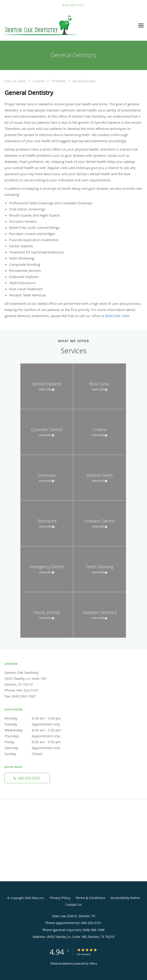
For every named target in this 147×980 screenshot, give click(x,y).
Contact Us (73, 905)
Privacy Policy (60, 898)
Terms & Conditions (90, 898)
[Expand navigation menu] (141, 26)
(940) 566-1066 (117, 316)
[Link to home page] (54, 26)
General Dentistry (84, 81)
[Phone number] (27, 778)
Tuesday (37, 724)
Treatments (59, 81)
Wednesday (37, 730)
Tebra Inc (38, 898)
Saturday (37, 748)
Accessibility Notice (125, 898)
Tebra (93, 963)
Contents (39, 81)
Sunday (37, 754)
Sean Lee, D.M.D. (16, 81)
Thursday (37, 736)
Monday (37, 718)
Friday (37, 742)
